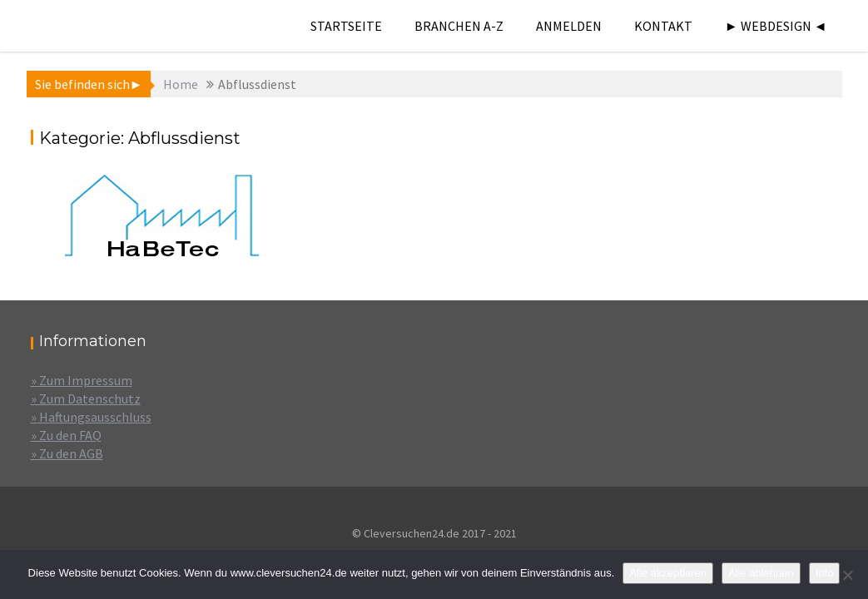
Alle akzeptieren (668, 573)
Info (825, 573)
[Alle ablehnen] (847, 575)
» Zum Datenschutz (86, 399)
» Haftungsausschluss (91, 417)
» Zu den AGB (67, 453)
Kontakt (663, 26)
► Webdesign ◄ (776, 26)
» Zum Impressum (82, 380)
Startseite (346, 26)
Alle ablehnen (761, 573)
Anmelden (569, 26)
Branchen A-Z (459, 26)
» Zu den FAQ (66, 435)
